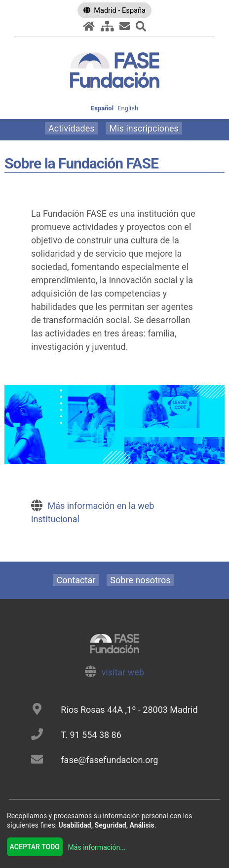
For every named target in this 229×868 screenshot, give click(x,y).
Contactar (76, 580)
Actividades (71, 128)
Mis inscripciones (144, 128)
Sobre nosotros (140, 580)
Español (102, 108)
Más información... (97, 847)
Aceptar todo (35, 847)
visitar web (123, 672)
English (128, 108)
